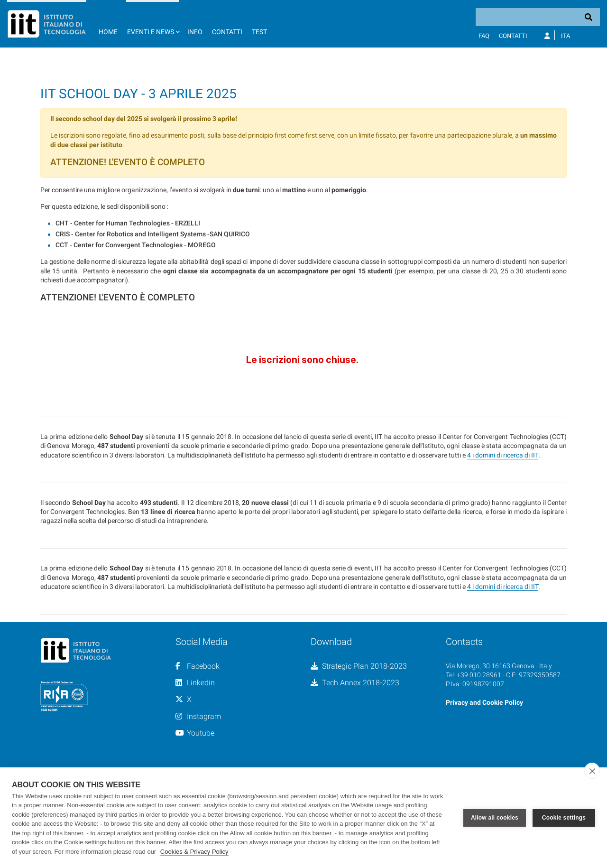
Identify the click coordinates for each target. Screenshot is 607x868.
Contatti (227, 32)
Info (195, 32)
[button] (152, 24)
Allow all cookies (495, 818)
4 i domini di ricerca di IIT (503, 538)
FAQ (484, 36)
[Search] (538, 17)
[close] (592, 771)
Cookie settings (564, 818)
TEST (259, 32)
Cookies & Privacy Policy (194, 852)
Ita (566, 36)
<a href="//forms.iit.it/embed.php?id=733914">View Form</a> (303, 441)
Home (108, 32)
